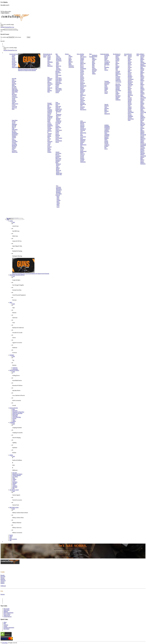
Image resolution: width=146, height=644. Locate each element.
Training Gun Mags (14, 143)
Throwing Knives (83, 101)
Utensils (106, 143)
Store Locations (13, 539)
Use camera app (14, 37)
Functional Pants (58, 73)
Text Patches (117, 63)
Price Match (6, 629)
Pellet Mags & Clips (15, 130)
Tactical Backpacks (130, 81)
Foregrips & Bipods (50, 110)
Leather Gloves (57, 132)
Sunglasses (58, 160)
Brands (11, 535)
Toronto (2, 578)
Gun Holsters (49, 82)
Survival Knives (82, 81)
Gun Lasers (49, 64)
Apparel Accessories (58, 153)
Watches (58, 161)
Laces (58, 207)
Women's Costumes (118, 79)
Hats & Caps (58, 166)
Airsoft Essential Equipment (50, 124)
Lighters (117, 93)
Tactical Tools (130, 105)
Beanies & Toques (59, 171)
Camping (102, 54)
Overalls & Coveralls (58, 123)
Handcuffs (83, 90)
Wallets (94, 74)
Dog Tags (118, 84)
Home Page (70, 558)
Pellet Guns (15, 89)
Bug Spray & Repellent (107, 66)
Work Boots (58, 198)
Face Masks (59, 194)
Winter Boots (58, 204)
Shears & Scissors (82, 155)
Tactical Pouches (130, 98)
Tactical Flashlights (130, 116)
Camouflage (5, 643)
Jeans (57, 77)
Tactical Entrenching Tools (131, 119)
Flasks (117, 98)
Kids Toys (15, 487)
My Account (6, 609)
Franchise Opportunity (9, 628)
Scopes (49, 57)
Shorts (70, 64)
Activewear (71, 67)
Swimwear (71, 66)
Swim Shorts (59, 80)
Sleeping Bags (107, 109)
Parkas (57, 87)
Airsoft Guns (15, 54)
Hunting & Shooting (14, 146)
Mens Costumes (118, 76)
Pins (117, 65)
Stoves (106, 149)
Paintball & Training (15, 135)
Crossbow (14, 151)
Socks (58, 206)
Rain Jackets (58, 88)
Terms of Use (7, 615)
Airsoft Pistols (14, 59)
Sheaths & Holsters (83, 141)
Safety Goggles (49, 151)
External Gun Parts (50, 104)
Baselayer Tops (58, 116)
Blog (11, 538)
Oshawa (3, 583)
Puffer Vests (58, 110)
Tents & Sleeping (107, 105)
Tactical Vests (130, 65)
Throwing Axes (83, 131)
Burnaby (3, 575)
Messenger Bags (95, 57)
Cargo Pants (58, 75)
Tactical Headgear (130, 76)
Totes (93, 72)
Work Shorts (58, 78)
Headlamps (107, 128)
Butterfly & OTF (83, 105)
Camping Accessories (107, 82)
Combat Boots (59, 201)
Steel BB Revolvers (14, 87)
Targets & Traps (50, 89)
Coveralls (118, 71)
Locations (6, 625)
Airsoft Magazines (14, 124)
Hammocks (107, 114)
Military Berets (58, 169)
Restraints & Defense (83, 86)
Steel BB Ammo (14, 102)
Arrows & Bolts (14, 108)
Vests (57, 102)
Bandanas (58, 192)
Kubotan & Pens (83, 96)
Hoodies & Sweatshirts (59, 60)
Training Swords (82, 160)
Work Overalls (58, 126)
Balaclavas (59, 188)
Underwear (59, 121)
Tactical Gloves (130, 73)
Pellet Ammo (15, 104)
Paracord (107, 84)
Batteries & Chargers (118, 86)
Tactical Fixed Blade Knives (131, 112)
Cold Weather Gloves (59, 139)
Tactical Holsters (130, 92)
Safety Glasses (49, 149)
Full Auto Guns (30, 69)
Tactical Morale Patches (130, 102)
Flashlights (107, 126)
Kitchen (106, 142)
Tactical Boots (130, 86)
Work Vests (58, 106)
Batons (82, 88)
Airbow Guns (14, 149)
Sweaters (58, 69)
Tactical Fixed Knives (82, 75)
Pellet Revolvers (14, 94)
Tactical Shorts (130, 63)
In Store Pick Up (7, 617)
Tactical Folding (82, 59)
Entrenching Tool (83, 133)
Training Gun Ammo (15, 141)
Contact (5, 626)
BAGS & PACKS (14, 408)
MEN (11, 303)
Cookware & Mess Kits (107, 146)
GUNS (11, 221)
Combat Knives (82, 72)
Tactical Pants (130, 57)
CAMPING (12, 422)
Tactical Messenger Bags (130, 95)
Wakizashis (83, 162)
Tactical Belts (130, 71)
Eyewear (50, 147)
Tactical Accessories (131, 79)
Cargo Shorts (59, 79)
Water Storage (106, 140)
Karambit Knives (82, 108)
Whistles (118, 97)
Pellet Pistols (15, 90)
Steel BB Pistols (14, 82)
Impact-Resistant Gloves (58, 135)
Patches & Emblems (118, 55)
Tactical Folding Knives (130, 108)
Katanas (82, 158)
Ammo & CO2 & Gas (15, 96)
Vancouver (3, 581)
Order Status (6, 610)
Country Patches (117, 60)
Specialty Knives (82, 98)
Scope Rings (49, 121)
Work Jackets (59, 90)
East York (3, 577)
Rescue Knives (82, 67)
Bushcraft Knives (83, 84)
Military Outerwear (143, 138)
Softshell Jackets (58, 92)
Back (14, 222)
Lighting (106, 125)
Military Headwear (143, 117)
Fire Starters (106, 69)
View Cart (12, 27)
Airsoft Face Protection (50, 140)
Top (69, 55)
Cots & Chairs (106, 92)
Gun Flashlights (50, 61)
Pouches (94, 71)
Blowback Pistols (22, 69)
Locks (117, 94)
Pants (70, 63)
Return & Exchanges (8, 613)
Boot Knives (83, 110)
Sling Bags (93, 66)
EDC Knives (83, 57)
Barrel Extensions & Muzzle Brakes (50, 117)
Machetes (82, 103)
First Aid (107, 61)
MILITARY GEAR (14, 507)
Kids (117, 69)
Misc (14, 489)
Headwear (58, 164)
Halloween (118, 74)
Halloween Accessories (118, 81)
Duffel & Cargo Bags (94, 60)
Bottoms (58, 71)
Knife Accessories (83, 136)
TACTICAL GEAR (14, 490)
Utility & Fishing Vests (59, 108)
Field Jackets (59, 83)
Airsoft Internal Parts (49, 136)
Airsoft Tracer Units (49, 144)
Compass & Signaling (107, 63)
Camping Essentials (107, 55)
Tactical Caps (130, 68)
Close (29, 37)
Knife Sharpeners (83, 139)
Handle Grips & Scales (82, 149)
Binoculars (50, 66)
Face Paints (118, 90)
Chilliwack (3, 586)
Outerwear (58, 82)
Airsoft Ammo (14, 99)
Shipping (6, 611)
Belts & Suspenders (58, 155)
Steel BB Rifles (14, 85)
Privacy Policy (7, 614)
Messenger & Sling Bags (18, 412)
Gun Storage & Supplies (50, 79)
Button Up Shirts (59, 67)
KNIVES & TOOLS (14, 370)
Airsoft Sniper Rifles (15, 67)
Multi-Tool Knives (83, 64)
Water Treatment (107, 134)
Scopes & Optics (50, 55)
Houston (3, 594)
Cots (106, 112)
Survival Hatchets (82, 126)
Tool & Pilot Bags (95, 69)
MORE (11, 455)
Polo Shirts (59, 70)
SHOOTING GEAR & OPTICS (17, 275)
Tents (106, 107)
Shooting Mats (50, 91)
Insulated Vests (58, 104)
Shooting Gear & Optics (45, 55)
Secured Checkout (5, 27)
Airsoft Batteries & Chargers (28, 70)
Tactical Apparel (130, 55)
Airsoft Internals (32, 70)
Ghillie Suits (106, 90)
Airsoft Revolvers (14, 61)
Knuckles (82, 91)
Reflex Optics (49, 59)
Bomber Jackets (57, 85)
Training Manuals (118, 89)
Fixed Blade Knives (83, 69)
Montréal (3, 579)
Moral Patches (117, 57)
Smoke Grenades (50, 128)
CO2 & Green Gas (14, 106)
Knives (79, 54)
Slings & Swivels (50, 113)
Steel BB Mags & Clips (14, 127)
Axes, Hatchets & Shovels (83, 122)
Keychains (118, 96)
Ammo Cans (49, 86)
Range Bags (94, 64)
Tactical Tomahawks (83, 128)
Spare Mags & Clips (15, 121)
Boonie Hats (59, 173)
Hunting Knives (82, 79)
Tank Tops (58, 58)
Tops (57, 55)
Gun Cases (50, 84)
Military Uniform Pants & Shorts (142, 56)
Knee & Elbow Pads (58, 158)
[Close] (1, 31)
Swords (82, 157)
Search (2, 30)
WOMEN (12, 355)
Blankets (107, 111)
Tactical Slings (130, 89)
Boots (58, 196)
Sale (10, 540)
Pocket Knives (82, 61)
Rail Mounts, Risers (49, 107)
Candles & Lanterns (107, 130)
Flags (117, 92)
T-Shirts (58, 57)
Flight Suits (58, 127)
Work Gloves (59, 130)
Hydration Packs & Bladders (107, 137)
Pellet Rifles (15, 92)
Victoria (2, 582)
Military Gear (138, 55)
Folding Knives (82, 55)
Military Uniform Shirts (142, 90)
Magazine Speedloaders (15, 133)
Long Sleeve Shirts (58, 63)
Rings (57, 163)
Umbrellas (118, 100)
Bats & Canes (82, 93)
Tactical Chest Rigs (130, 84)
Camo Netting (106, 87)
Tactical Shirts (130, 60)
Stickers (117, 66)
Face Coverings (58, 186)
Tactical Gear (126, 55)
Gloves (57, 129)
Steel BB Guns (14, 79)
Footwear (58, 195)
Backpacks (95, 55)
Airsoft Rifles (14, 56)
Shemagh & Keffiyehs (59, 190)
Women (67, 54)
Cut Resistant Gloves (59, 141)
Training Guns (14, 138)
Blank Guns (15, 152)
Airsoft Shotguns (14, 64)
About (11, 536)
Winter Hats (59, 174)
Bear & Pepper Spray (106, 58)
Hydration (107, 132)
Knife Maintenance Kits (83, 145)
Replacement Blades (83, 152)
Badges (117, 67)
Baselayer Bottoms (58, 119)
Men (57, 54)
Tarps (106, 85)
